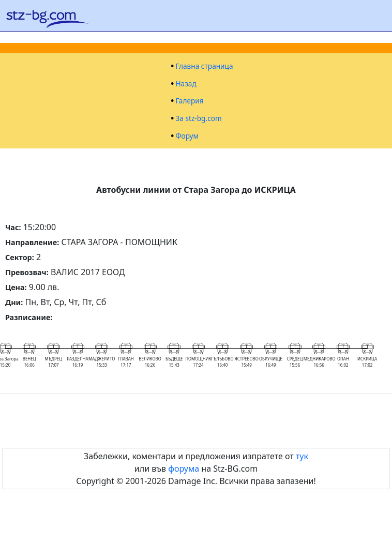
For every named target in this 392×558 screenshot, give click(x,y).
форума (184, 469)
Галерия (189, 101)
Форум (187, 136)
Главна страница (204, 66)
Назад (186, 84)
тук (302, 456)
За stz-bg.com (198, 118)
